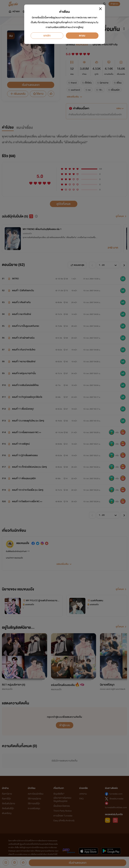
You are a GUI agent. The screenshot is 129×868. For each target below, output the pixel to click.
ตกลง (82, 36)
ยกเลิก (47, 36)
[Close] (100, 9)
